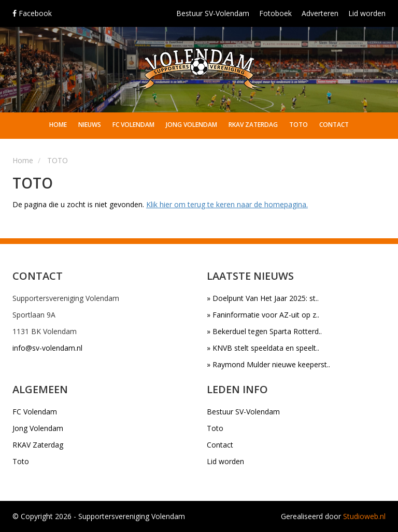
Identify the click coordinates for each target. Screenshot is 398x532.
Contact (334, 125)
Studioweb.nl (364, 516)
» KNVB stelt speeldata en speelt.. (263, 348)
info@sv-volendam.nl (47, 348)
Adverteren (320, 13)
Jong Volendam (191, 125)
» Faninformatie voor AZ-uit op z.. (263, 315)
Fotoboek (275, 13)
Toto (298, 125)
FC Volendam (133, 125)
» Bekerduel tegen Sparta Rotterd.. (264, 331)
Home (58, 125)
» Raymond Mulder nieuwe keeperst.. (268, 364)
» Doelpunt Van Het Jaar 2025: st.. (263, 298)
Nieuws (90, 125)
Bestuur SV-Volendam (213, 13)
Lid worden (367, 13)
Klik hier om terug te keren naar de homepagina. (227, 204)
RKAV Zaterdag (253, 125)
